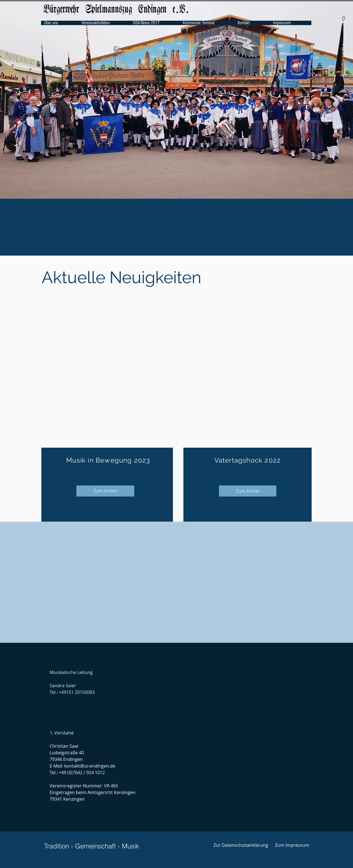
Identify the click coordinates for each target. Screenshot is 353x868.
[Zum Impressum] (292, 845)
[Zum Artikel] (105, 491)
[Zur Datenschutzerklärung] (241, 845)
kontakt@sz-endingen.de (90, 766)
